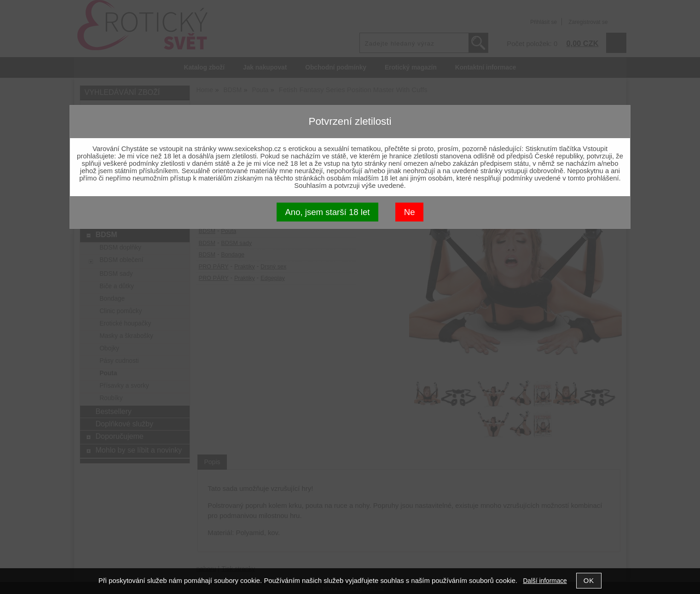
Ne (410, 212)
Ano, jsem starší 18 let (327, 212)
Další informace (545, 581)
